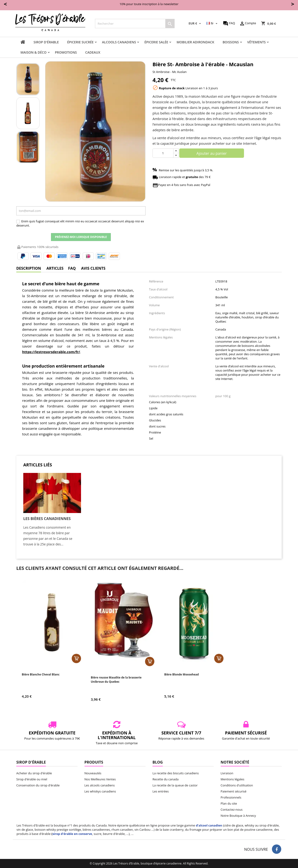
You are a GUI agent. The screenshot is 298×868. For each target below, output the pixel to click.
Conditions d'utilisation (237, 785)
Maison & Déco (34, 52)
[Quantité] (163, 153)
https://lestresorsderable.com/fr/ (51, 352)
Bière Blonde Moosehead (182, 674)
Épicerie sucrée (81, 42)
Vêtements (257, 42)
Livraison (227, 773)
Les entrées (161, 791)
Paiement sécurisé (234, 791)
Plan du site (229, 803)
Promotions (66, 52)
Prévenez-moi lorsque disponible (81, 237)
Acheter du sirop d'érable (34, 773)
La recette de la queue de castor (175, 785)
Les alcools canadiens (100, 785)
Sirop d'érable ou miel (32, 779)
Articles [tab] (55, 268)
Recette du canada (166, 779)
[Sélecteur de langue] (212, 24)
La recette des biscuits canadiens (176, 773)
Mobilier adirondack (195, 42)
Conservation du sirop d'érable (38, 785)
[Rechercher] (135, 24)
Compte (248, 24)
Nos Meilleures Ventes (100, 779)
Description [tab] (29, 268)
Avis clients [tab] (93, 268)
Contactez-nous (232, 809)
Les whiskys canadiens (100, 791)
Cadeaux (93, 52)
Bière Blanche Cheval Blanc (41, 674)
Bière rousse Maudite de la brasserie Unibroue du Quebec (116, 680)
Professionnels (231, 797)
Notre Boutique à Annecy (238, 816)
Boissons (231, 42)
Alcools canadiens (119, 42)
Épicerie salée (156, 42)
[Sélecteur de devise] (195, 24)
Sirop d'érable (46, 42)
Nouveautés (93, 773)
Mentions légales (233, 779)
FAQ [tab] (72, 268)
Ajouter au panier (212, 153)
